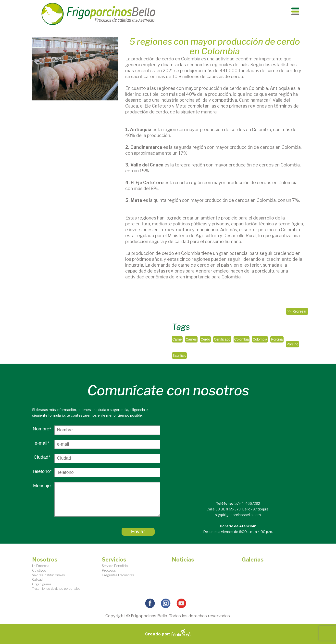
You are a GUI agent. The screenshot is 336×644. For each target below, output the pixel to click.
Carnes (191, 339)
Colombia (242, 339)
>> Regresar (297, 311)
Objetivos (39, 570)
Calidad (37, 579)
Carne (177, 339)
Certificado (222, 339)
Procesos (109, 570)
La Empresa (41, 566)
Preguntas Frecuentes (118, 575)
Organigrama (42, 584)
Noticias (183, 560)
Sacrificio (180, 356)
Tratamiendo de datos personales (56, 589)
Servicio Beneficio (115, 566)
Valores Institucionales (49, 575)
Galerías (253, 560)
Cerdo (205, 339)
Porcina (277, 339)
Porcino (292, 344)
